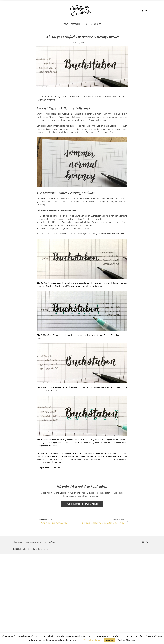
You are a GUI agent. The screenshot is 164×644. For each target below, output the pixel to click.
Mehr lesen (131, 640)
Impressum (19, 542)
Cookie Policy (50, 542)
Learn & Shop (95, 24)
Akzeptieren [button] (110, 640)
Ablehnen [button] (121, 640)
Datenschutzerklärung (34, 542)
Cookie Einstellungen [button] (93, 640)
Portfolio (75, 24)
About (66, 24)
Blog (85, 24)
